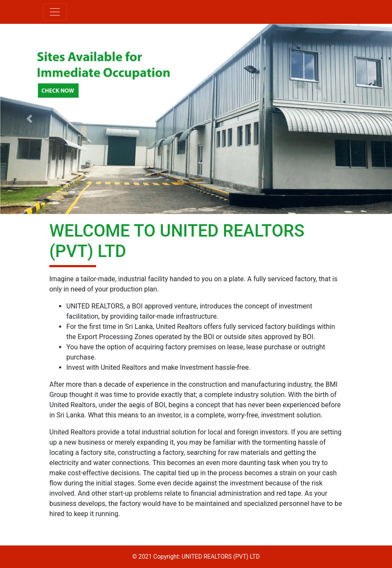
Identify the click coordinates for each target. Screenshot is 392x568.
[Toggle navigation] (55, 12)
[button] (29, 119)
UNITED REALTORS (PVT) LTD (221, 557)
